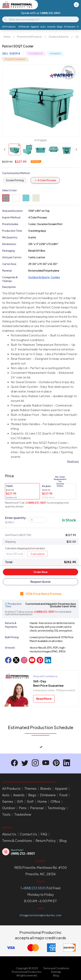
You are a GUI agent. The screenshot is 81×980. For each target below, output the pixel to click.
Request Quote (40, 582)
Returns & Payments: (11, 625)
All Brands (24, 27)
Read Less (73, 461)
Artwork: (10, 648)
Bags (60, 27)
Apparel (35, 27)
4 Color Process (45, 180)
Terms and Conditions (56, 968)
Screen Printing (15, 180)
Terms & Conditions (17, 841)
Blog (63, 841)
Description (9, 287)
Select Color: (10, 190)
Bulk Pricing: (12, 637)
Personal (37, 808)
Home (7, 37)
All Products (9, 27)
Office (55, 801)
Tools (6, 814)
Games (8, 801)
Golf (30, 801)
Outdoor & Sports (59, 37)
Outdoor (9, 808)
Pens (23, 808)
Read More (44, 699)
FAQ (44, 834)
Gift (20, 801)
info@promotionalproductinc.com (40, 915)
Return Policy (46, 841)
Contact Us (28, 834)
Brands (46, 788)
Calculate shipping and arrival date (25, 548)
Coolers (55, 277)
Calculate (38, 554)
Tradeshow (23, 814)
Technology (57, 808)
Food (63, 795)
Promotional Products (29, 37)
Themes (30, 788)
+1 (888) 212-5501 (35, 503)
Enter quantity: (16, 520)
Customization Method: (16, 173)
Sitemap (56, 972)
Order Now (40, 572)
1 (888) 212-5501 (50, 13)
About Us (9, 834)
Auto (43, 27)
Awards (51, 27)
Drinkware (70, 27)
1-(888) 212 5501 (33, 888)
